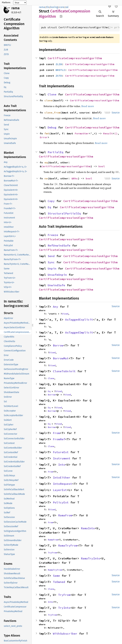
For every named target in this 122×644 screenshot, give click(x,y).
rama (15, 8)
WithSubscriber (65, 634)
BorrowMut (61, 358)
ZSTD (59, 76)
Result (108, 133)
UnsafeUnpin (57, 275)
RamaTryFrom (68, 545)
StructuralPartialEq (64, 213)
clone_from (52, 112)
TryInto (64, 608)
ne (46, 178)
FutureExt (61, 452)
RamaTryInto (90, 558)
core (62, 7)
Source (116, 113)
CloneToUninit (64, 371)
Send (51, 256)
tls (48, 7)
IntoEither (62, 477)
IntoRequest (63, 484)
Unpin (52, 268)
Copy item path (61, 16)
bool (102, 166)
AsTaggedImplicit (79, 332)
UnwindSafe (56, 285)
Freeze (53, 235)
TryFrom (52, 553)
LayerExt (60, 490)
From (56, 433)
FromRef (59, 439)
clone (48, 100)
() (116, 133)
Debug (52, 127)
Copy (51, 201)
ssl (67, 7)
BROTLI (60, 70)
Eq (49, 207)
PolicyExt (61, 502)
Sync (51, 262)
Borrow (58, 345)
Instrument (62, 458)
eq (46, 162)
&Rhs (75, 178)
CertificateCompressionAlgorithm (75, 58)
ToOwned (59, 582)
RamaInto (88, 528)
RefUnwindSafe (59, 245)
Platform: (6, 3)
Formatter (82, 133)
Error (44, 137)
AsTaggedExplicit (79, 320)
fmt (47, 133)
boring (54, 7)
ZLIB (59, 64)
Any (56, 307)
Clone (52, 94)
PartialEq (56, 152)
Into (62, 465)
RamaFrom (65, 515)
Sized (65, 314)
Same (56, 576)
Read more (88, 106)
